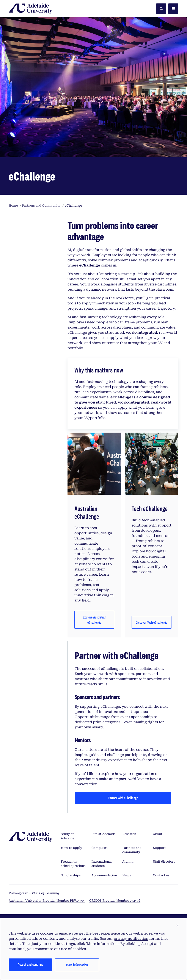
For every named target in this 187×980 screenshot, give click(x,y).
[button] (177, 926)
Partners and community (132, 850)
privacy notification (131, 939)
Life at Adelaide (104, 834)
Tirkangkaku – (34, 893)
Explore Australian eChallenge (94, 620)
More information (77, 965)
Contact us (161, 875)
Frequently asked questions (73, 864)
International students (102, 864)
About (158, 834)
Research (129, 834)
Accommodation (104, 875)
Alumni (128, 862)
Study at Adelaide (68, 836)
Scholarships (71, 875)
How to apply (71, 848)
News (127, 875)
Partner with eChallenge (123, 798)
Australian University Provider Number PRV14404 (47, 901)
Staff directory (164, 862)
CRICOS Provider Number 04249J (115, 901)
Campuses (99, 848)
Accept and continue (30, 964)
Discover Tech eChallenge (152, 622)
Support (159, 848)
